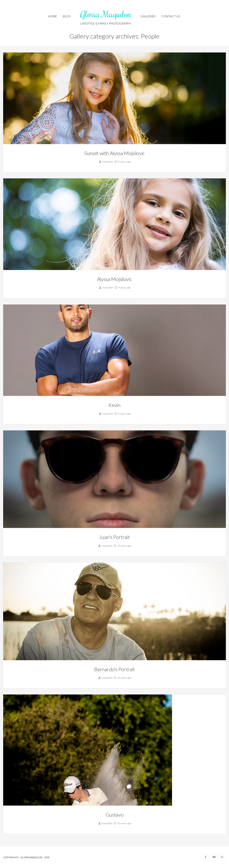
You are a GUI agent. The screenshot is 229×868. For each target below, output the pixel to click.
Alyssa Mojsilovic (115, 279)
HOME (53, 16)
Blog (67, 16)
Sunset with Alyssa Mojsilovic (114, 153)
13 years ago (122, 546)
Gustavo (115, 815)
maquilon (106, 162)
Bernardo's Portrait (114, 669)
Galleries (148, 16)
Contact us (171, 16)
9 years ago (122, 162)
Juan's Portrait (114, 537)
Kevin (114, 405)
